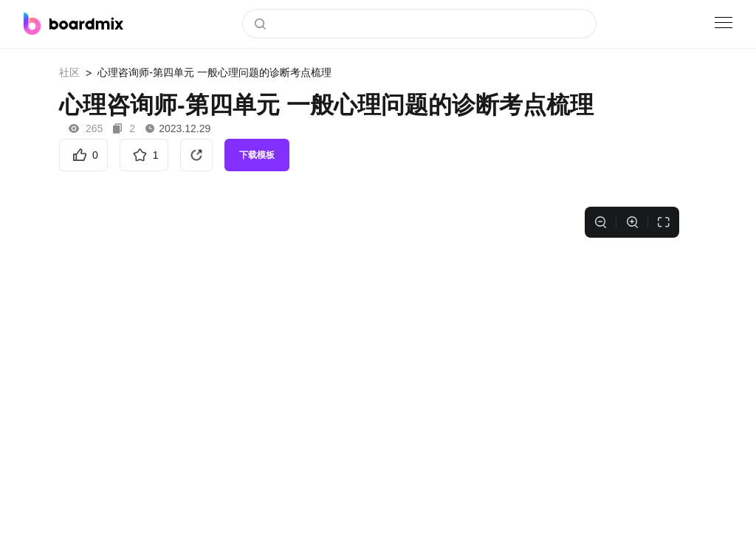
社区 (69, 72)
